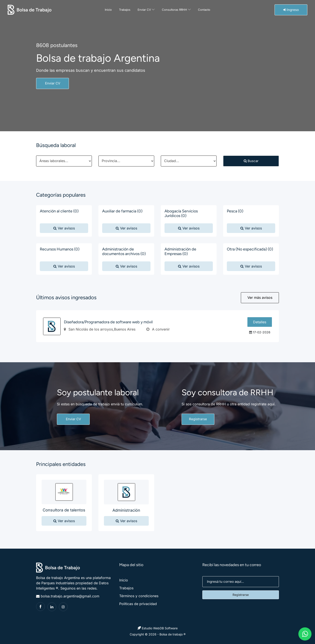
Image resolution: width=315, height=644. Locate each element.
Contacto (204, 10)
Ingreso (291, 10)
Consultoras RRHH (176, 10)
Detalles (260, 322)
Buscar (251, 161)
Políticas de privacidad (138, 604)
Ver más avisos (260, 297)
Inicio (108, 10)
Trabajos (125, 10)
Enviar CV (146, 10)
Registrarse (198, 419)
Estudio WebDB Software (157, 628)
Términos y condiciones (139, 596)
